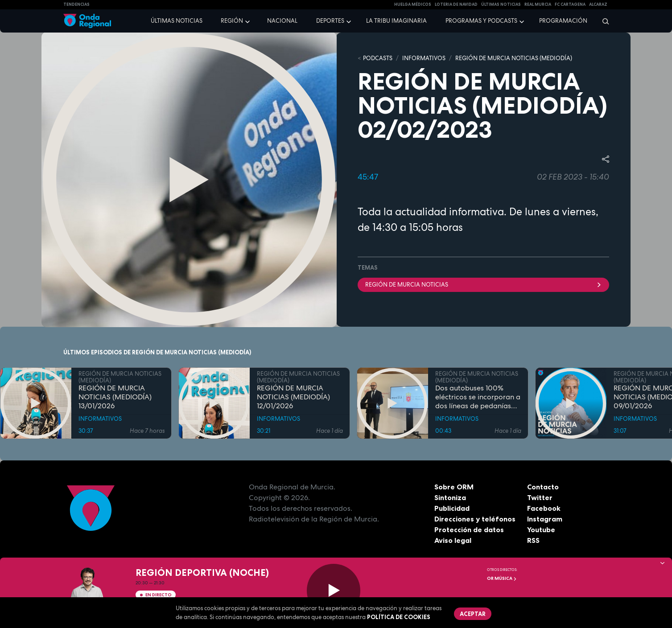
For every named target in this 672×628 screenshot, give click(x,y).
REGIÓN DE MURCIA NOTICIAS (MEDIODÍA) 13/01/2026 (115, 397)
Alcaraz (598, 4)
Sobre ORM (454, 487)
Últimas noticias (177, 21)
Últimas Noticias (501, 4)
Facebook (544, 508)
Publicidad (452, 508)
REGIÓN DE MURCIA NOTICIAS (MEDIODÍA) (514, 58)
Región (232, 21)
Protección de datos (469, 529)
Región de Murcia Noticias (483, 285)
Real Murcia (538, 4)
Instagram (545, 519)
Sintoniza (450, 497)
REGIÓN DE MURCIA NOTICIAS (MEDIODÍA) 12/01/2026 (293, 397)
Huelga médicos (413, 4)
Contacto (543, 487)
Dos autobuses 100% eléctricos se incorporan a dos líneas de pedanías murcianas (478, 397)
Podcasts (378, 58)
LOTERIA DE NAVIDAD (456, 4)
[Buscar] (603, 21)
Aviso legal (453, 540)
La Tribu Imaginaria (396, 21)
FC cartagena (570, 4)
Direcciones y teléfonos (475, 519)
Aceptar (473, 614)
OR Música (502, 578)
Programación (563, 21)
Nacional (282, 21)
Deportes (330, 21)
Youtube (541, 529)
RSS (533, 540)
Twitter (540, 497)
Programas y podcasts (481, 21)
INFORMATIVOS (424, 58)
